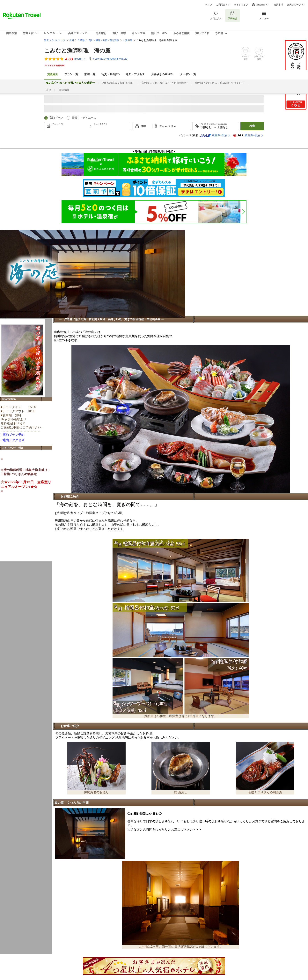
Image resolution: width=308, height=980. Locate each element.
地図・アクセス (135, 74)
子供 (171, 126)
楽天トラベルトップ (55, 40)
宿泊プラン (56, 118)
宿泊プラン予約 (13, 435)
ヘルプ (209, 5)
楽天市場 (278, 5)
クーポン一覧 (188, 74)
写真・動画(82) (110, 74)
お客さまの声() (162, 74)
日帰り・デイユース (84, 118)
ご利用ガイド (223, 5)
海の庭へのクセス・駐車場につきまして (220, 83)
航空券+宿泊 (214, 135)
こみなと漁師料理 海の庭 (77, 51)
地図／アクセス (13, 440)
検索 (252, 126)
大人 (162, 126)
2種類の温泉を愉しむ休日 (118, 83)
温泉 (48, 90)
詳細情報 (64, 90)
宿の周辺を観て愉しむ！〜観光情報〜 (165, 83)
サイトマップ (241, 5)
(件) (80, 59)
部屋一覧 (90, 74)
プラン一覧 (71, 74)
